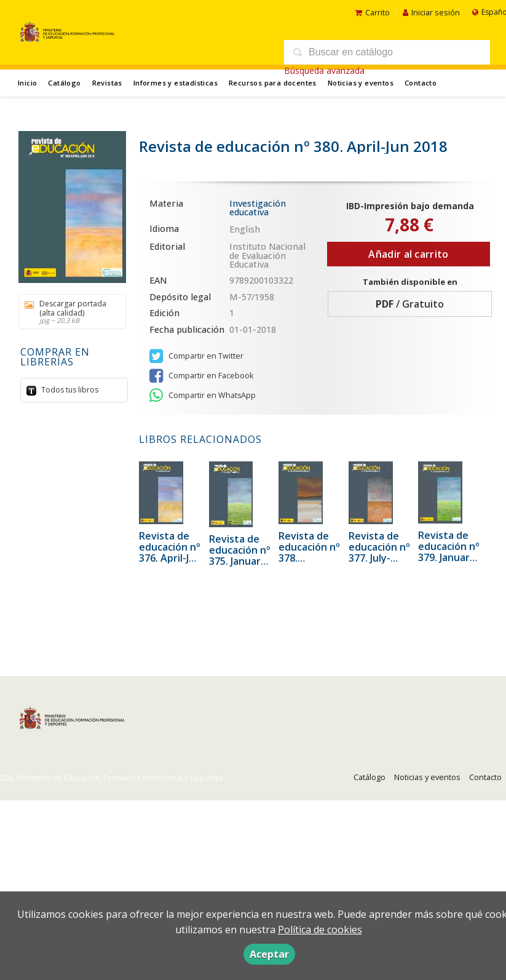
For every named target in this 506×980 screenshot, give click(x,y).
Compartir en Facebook (201, 376)
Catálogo (64, 83)
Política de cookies (320, 930)
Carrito (372, 12)
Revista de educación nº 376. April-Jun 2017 (170, 552)
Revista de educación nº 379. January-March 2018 (449, 552)
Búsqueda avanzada (324, 70)
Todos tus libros (69, 390)
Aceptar (269, 954)
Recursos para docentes (273, 83)
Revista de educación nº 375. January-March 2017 (240, 556)
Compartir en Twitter (196, 356)
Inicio (27, 83)
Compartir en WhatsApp (203, 396)
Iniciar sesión (431, 12)
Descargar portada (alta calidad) (68, 312)
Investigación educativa (258, 208)
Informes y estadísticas (176, 83)
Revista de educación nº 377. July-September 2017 (379, 558)
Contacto (421, 83)
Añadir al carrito (408, 254)
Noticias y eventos (361, 83)
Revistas (107, 83)
